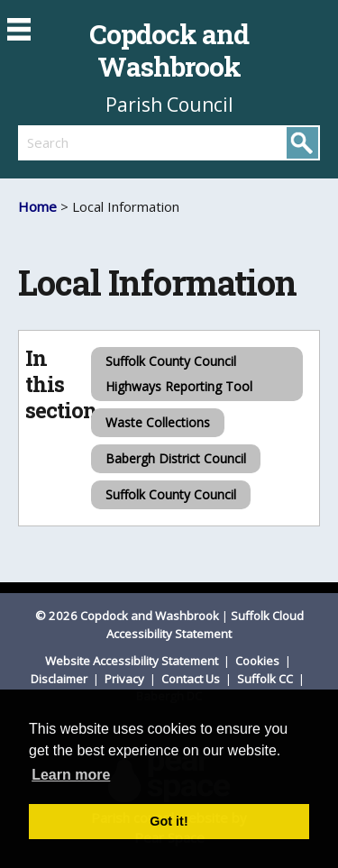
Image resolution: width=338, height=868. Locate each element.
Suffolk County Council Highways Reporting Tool (179, 374)
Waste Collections (158, 422)
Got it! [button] (169, 821)
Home (37, 206)
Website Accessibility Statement (133, 661)
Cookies (259, 661)
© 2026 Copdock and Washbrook (127, 616)
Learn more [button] (71, 775)
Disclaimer (60, 679)
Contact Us (192, 679)
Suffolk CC (266, 679)
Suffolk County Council (171, 494)
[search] (94, 142)
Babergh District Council (176, 458)
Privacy (126, 679)
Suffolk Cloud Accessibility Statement (205, 625)
